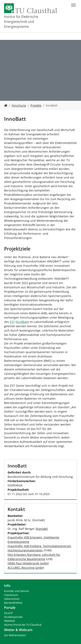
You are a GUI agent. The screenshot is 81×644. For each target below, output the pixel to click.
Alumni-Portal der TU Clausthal (23, 625)
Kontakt (42, 529)
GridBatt (22, 322)
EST (12, 322)
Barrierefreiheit (13, 603)
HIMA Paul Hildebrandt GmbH (28, 563)
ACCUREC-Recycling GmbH (26, 568)
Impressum (11, 595)
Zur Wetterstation (15, 635)
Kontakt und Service (16, 591)
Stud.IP (9, 613)
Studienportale (13, 617)
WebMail (9, 621)
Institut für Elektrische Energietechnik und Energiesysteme (21, 22)
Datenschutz (12, 599)
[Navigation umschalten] (73, 5)
